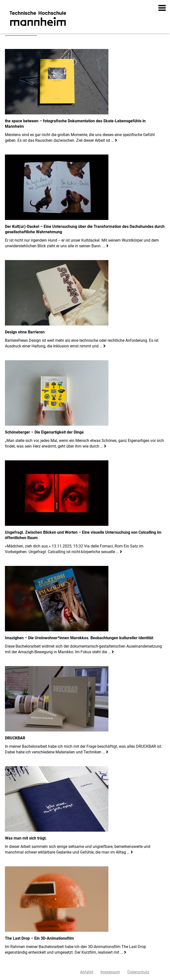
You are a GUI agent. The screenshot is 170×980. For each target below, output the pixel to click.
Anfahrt (87, 972)
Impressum (110, 972)
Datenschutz (138, 972)
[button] (162, 8)
